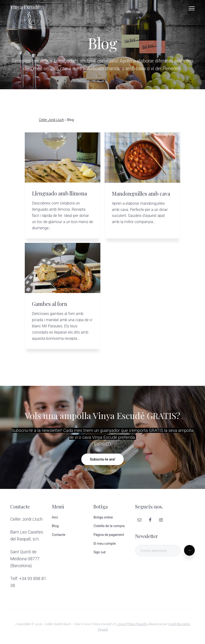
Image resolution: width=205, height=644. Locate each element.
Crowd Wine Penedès (132, 624)
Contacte (59, 535)
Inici (55, 517)
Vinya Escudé (25, 7)
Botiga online (103, 517)
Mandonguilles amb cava (141, 194)
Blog (55, 526)
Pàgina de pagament (109, 535)
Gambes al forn (50, 304)
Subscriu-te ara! (102, 459)
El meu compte (105, 544)
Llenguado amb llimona (59, 193)
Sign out (100, 552)
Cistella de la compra (109, 526)
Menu (192, 8)
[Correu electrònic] (158, 551)
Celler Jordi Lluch (51, 120)
